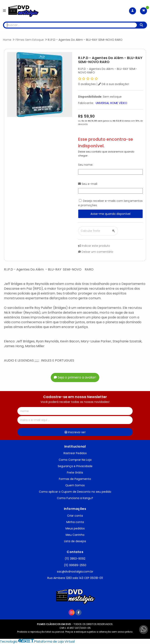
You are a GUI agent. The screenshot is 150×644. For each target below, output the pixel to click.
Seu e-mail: (88, 184)
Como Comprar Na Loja (75, 460)
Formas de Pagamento (75, 479)
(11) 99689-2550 (75, 565)
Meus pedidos (75, 528)
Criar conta (75, 516)
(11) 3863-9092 (75, 559)
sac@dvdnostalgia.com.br (75, 572)
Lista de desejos (75, 541)
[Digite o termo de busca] (70, 25)
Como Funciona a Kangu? (75, 498)
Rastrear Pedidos (75, 453)
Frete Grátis (75, 473)
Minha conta (75, 522)
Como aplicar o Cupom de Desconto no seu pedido (75, 492)
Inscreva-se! (75, 432)
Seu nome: (86, 165)
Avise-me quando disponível (110, 214)
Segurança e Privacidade (75, 466)
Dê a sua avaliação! (114, 84)
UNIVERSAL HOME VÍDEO (111, 103)
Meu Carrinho (75, 535)
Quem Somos (75, 485)
